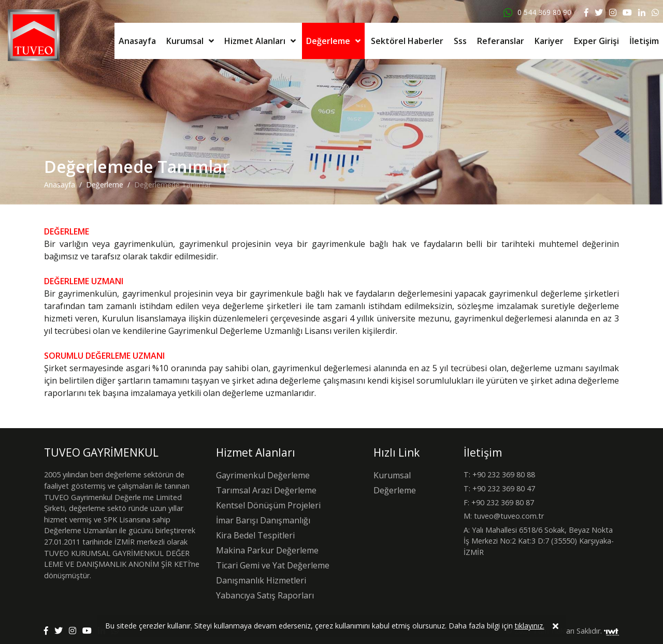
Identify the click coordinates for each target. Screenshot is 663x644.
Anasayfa (137, 41)
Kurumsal (185, 41)
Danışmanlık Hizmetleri (261, 580)
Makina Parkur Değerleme (267, 550)
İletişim (644, 41)
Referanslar (501, 41)
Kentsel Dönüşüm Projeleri (268, 505)
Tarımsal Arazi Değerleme (266, 490)
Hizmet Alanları (255, 41)
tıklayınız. (530, 627)
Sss (460, 41)
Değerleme (328, 41)
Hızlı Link (397, 452)
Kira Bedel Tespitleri (255, 535)
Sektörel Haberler (407, 41)
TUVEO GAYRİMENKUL (101, 452)
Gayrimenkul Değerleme (263, 475)
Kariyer (549, 41)
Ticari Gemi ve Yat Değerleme (273, 565)
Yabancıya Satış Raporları (265, 595)
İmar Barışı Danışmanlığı (263, 520)
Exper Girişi (596, 41)
